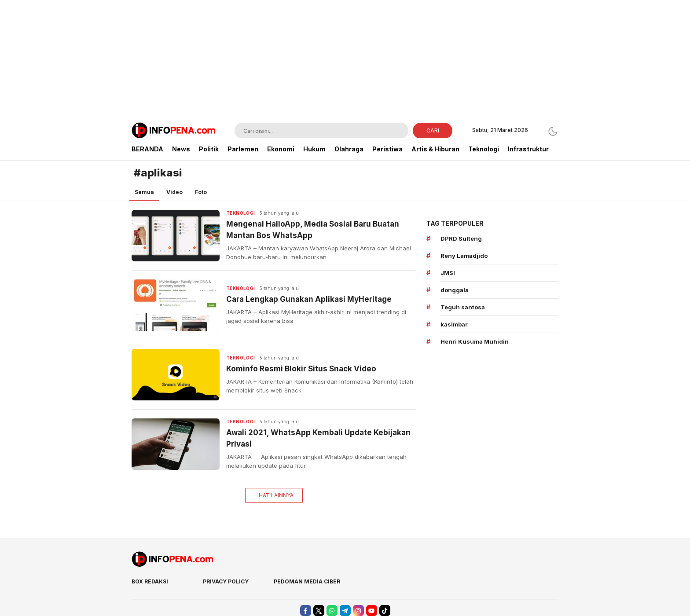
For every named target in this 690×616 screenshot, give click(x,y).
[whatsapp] (332, 610)
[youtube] (372, 610)
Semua (144, 192)
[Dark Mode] (553, 131)
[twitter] (319, 610)
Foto (201, 192)
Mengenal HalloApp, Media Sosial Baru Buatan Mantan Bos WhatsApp (313, 230)
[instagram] (358, 610)
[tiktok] (385, 610)
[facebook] (306, 610)
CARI (433, 130)
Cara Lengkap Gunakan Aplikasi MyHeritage (309, 299)
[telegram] (345, 610)
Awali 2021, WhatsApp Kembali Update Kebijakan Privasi (318, 438)
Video (174, 192)
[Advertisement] (345, 62)
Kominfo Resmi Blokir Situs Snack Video (301, 369)
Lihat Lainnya (274, 495)
